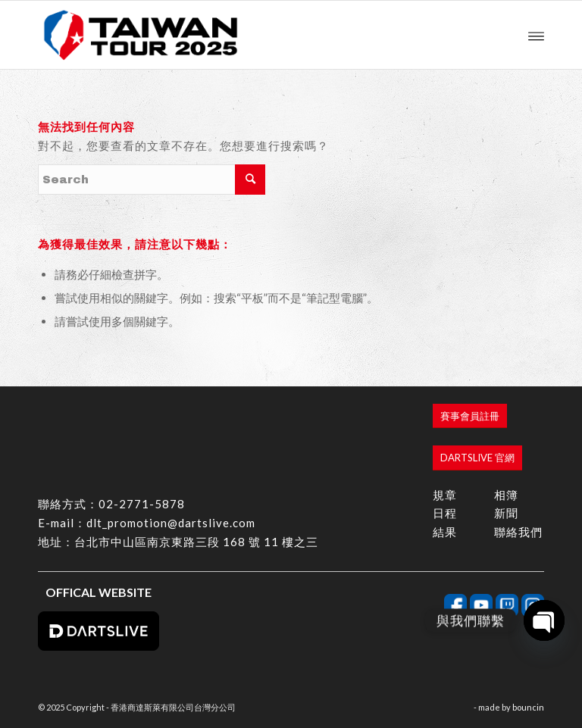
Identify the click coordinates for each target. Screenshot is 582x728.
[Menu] (536, 35)
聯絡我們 (518, 532)
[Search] (152, 180)
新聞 (506, 513)
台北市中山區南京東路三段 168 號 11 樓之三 (196, 542)
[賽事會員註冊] (470, 416)
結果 (445, 532)
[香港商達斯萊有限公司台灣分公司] (141, 35)
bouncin (528, 707)
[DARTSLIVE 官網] (477, 458)
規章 (445, 495)
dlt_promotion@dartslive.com (171, 523)
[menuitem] (536, 35)
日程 (445, 513)
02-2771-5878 (142, 504)
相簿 (506, 495)
